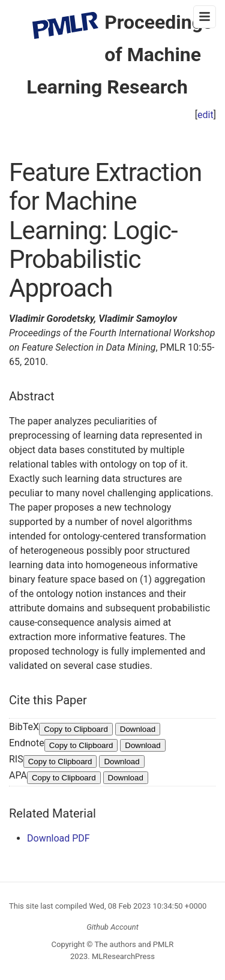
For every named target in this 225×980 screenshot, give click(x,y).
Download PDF (58, 838)
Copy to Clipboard (76, 729)
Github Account (112, 927)
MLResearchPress (122, 956)
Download (138, 729)
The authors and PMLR (134, 944)
